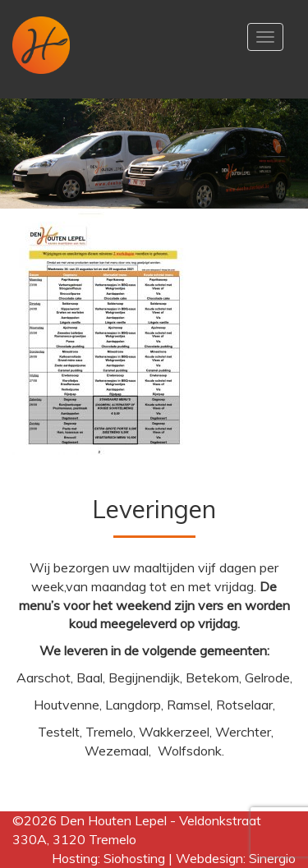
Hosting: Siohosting (110, 858)
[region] (154, 154)
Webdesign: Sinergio (236, 858)
